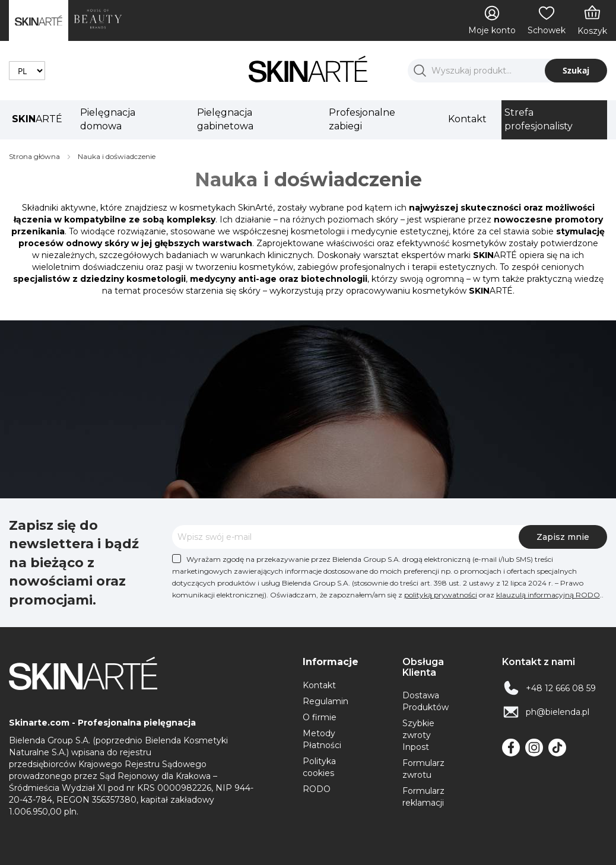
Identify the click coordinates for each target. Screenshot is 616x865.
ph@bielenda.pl (558, 712)
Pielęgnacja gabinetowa (225, 119)
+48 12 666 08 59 (561, 688)
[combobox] (507, 71)
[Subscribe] (563, 537)
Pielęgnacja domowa (108, 119)
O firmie (320, 717)
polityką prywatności (441, 595)
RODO (317, 789)
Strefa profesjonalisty (539, 119)
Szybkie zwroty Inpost (418, 735)
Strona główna (35, 156)
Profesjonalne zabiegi (362, 119)
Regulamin (326, 701)
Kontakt (467, 119)
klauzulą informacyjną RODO (548, 595)
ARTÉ (37, 119)
